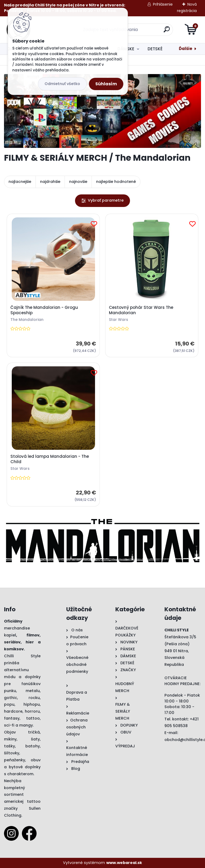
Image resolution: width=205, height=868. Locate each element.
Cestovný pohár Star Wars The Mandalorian (141, 310)
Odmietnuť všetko (62, 84)
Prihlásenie (163, 4)
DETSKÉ (155, 49)
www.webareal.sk (124, 863)
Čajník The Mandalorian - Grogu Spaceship (44, 310)
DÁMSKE (126, 49)
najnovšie (78, 182)
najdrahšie (50, 182)
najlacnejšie (20, 182)
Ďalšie (186, 49)
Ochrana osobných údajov (77, 727)
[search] (167, 31)
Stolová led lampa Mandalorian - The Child (50, 459)
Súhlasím (106, 84)
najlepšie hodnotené (116, 182)
